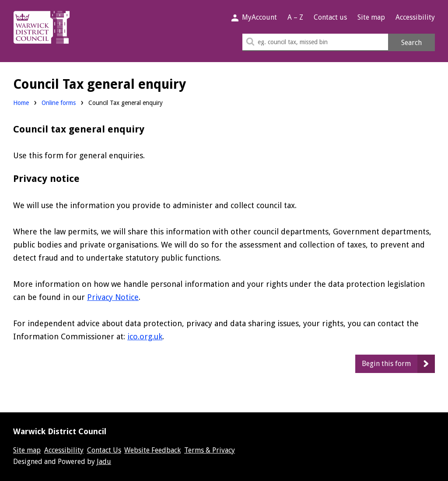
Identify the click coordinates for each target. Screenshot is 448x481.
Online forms (59, 103)
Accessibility (415, 17)
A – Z (295, 17)
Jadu (104, 462)
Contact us (330, 17)
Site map (371, 17)
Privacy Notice (113, 297)
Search (411, 43)
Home (21, 103)
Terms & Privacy (210, 450)
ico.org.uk (145, 336)
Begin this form (386, 364)
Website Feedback (152, 450)
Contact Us (104, 450)
